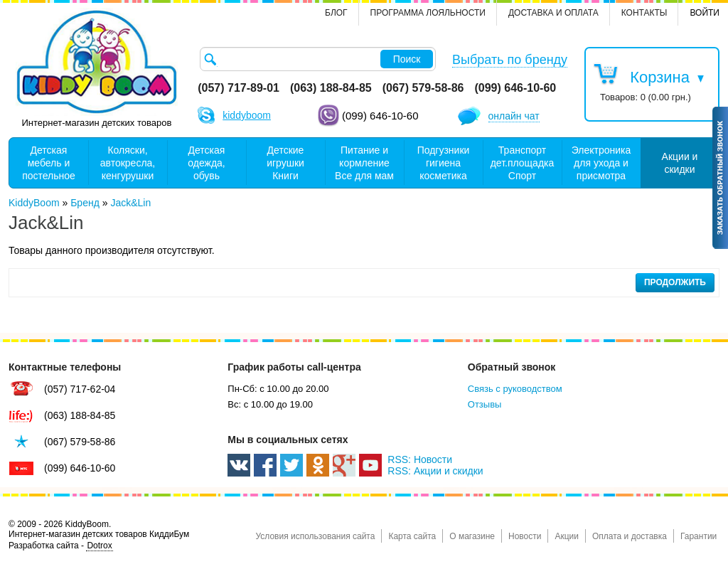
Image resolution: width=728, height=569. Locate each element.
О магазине (472, 536)
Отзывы (485, 404)
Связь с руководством (515, 389)
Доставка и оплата (553, 13)
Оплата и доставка (630, 536)
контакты (644, 13)
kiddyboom (247, 115)
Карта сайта (412, 536)
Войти (705, 13)
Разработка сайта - (61, 546)
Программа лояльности (428, 13)
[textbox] (318, 59)
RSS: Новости (420, 459)
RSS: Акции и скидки (435, 471)
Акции (567, 536)
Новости (525, 536)
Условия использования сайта (315, 536)
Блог (336, 13)
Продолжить (675, 282)
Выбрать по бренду (510, 60)
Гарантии (698, 536)
